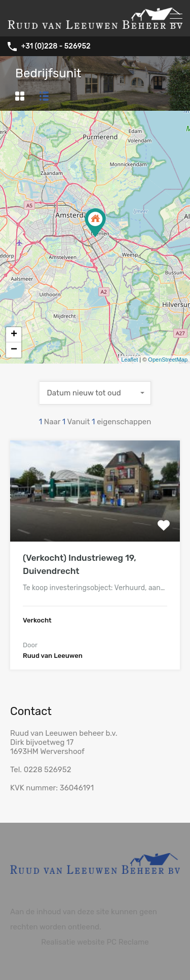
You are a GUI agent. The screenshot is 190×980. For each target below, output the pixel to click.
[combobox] (95, 393)
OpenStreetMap (168, 360)
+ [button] (14, 335)
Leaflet (129, 360)
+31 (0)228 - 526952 (56, 47)
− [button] (14, 350)
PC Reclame (127, 942)
